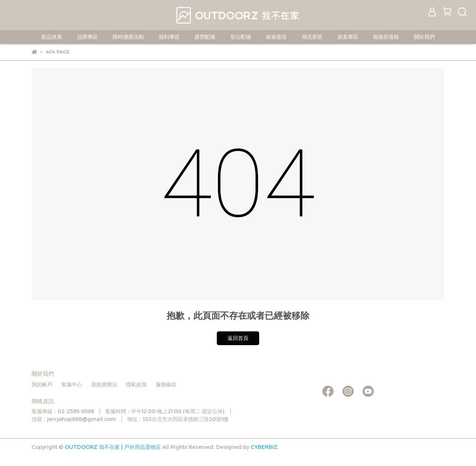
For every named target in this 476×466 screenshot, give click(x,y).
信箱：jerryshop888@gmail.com (74, 419)
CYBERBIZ (264, 447)
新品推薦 (52, 37)
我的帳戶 (42, 385)
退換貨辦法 (104, 385)
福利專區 (169, 37)
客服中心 (72, 385)
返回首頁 (238, 338)
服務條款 (166, 385)
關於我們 (424, 37)
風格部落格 (386, 37)
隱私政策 (136, 385)
